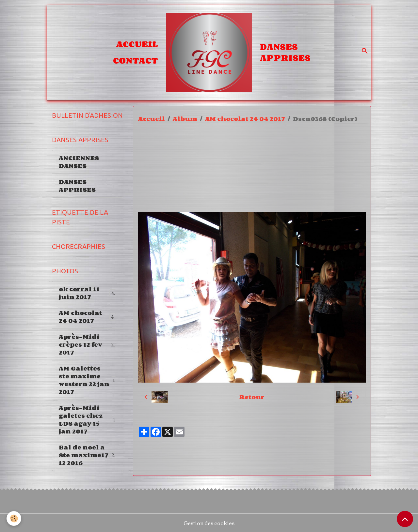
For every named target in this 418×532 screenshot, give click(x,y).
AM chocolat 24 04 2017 (245, 119)
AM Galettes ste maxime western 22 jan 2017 (88, 380)
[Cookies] (14, 518)
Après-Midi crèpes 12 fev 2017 (88, 344)
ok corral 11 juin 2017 (88, 293)
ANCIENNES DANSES (79, 162)
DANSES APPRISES (285, 52)
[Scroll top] (405, 519)
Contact (136, 60)
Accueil (137, 44)
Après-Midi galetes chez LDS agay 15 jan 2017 (88, 419)
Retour (252, 397)
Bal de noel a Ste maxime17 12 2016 (88, 455)
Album (185, 119)
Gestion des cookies (209, 523)
